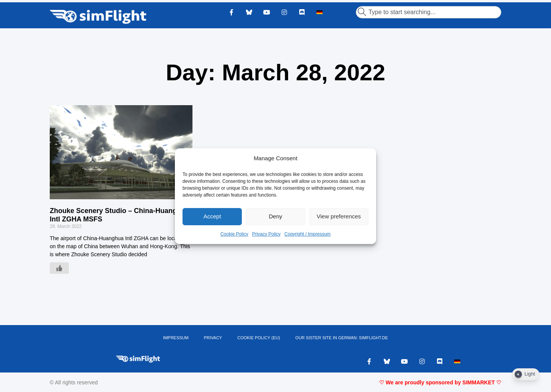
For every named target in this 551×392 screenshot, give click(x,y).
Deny (275, 216)
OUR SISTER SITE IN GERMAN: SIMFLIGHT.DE (342, 338)
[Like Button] (59, 268)
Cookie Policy (234, 234)
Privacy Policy (267, 234)
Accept (212, 216)
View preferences (339, 216)
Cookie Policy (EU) (259, 338)
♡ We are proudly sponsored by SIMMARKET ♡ (440, 382)
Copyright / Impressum (307, 234)
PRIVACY (213, 338)
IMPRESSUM (176, 338)
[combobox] (429, 12)
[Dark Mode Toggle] (526, 374)
